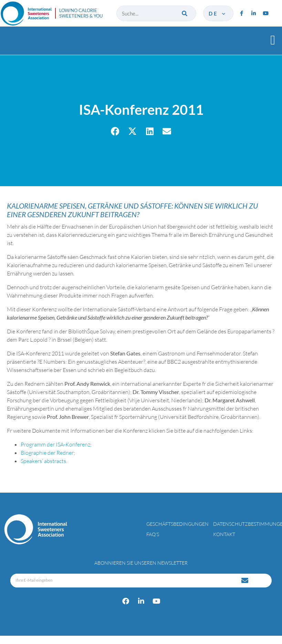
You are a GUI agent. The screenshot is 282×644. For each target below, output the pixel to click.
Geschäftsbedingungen (177, 524)
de (217, 13)
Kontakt (224, 534)
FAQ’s (153, 534)
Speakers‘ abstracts (43, 461)
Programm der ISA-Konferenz (55, 444)
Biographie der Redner (47, 453)
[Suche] (185, 13)
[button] (273, 40)
